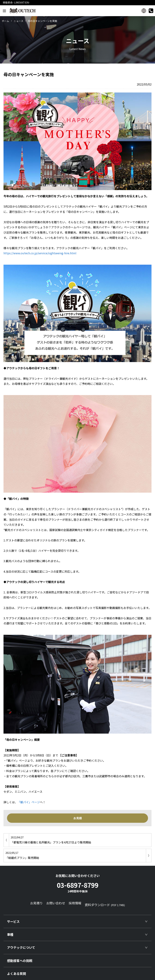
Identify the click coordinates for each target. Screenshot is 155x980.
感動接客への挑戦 (20, 961)
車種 (10, 934)
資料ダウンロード (105, 905)
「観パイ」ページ (29, 802)
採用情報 (75, 903)
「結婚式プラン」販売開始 (75, 855)
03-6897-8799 (77, 887)
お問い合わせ (56, 903)
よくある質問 (16, 974)
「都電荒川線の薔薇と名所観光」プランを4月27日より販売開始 (80, 840)
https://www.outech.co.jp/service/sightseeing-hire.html (40, 253)
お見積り (36, 903)
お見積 (78, 818)
